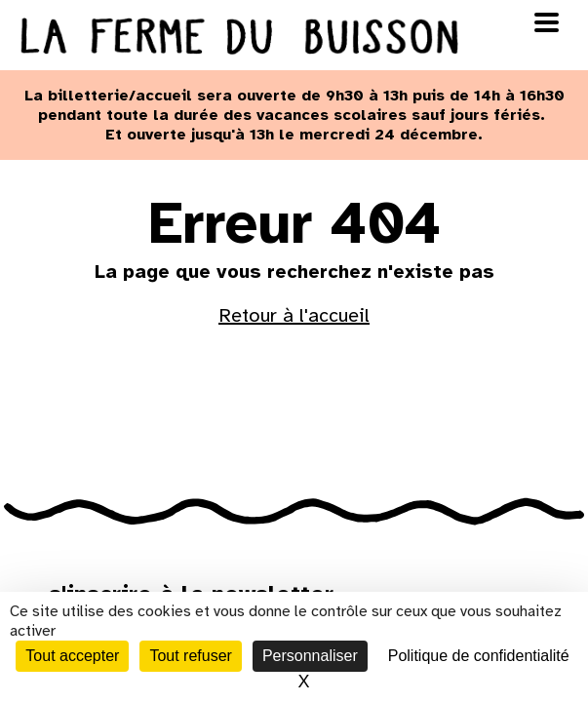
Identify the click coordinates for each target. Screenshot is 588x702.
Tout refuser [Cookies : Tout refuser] (190, 656)
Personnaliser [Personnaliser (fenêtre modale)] (310, 656)
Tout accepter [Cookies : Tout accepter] (72, 656)
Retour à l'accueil (294, 315)
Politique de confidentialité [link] (479, 656)
